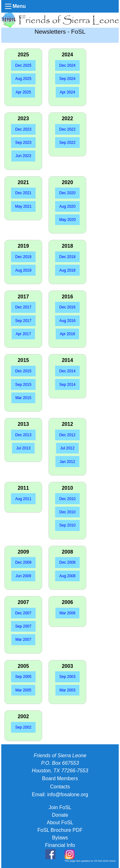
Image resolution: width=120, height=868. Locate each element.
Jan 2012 (67, 462)
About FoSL (60, 823)
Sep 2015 (23, 385)
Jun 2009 (23, 576)
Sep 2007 (23, 626)
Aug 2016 (67, 321)
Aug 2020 (67, 206)
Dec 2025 (23, 65)
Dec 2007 (23, 613)
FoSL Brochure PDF (60, 830)
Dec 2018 (67, 257)
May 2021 (23, 206)
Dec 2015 (23, 371)
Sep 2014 (67, 385)
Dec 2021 (23, 193)
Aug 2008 (67, 576)
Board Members (60, 778)
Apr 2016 (68, 334)
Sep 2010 (67, 525)
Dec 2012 (67, 435)
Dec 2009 (23, 562)
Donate (60, 815)
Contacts (60, 787)
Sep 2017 (23, 321)
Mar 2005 (23, 690)
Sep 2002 (23, 727)
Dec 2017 (23, 307)
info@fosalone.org (68, 795)
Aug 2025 (23, 79)
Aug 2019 (23, 270)
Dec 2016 (67, 307)
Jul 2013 (23, 448)
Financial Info (60, 845)
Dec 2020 (67, 193)
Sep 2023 (23, 143)
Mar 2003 (68, 690)
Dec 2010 (67, 499)
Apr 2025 (23, 92)
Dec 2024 (67, 65)
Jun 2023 (23, 156)
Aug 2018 (67, 270)
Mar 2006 (68, 613)
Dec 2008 (67, 562)
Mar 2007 (23, 640)
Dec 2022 (67, 129)
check (112, 861)
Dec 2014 (67, 371)
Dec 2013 (23, 435)
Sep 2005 (23, 677)
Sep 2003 (67, 677)
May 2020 (68, 220)
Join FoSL (60, 807)
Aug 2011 (23, 499)
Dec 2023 (23, 129)
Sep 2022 (67, 143)
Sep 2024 (67, 79)
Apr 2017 (23, 334)
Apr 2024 (68, 92)
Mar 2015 (23, 398)
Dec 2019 (23, 257)
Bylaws (60, 838)
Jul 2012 (67, 448)
